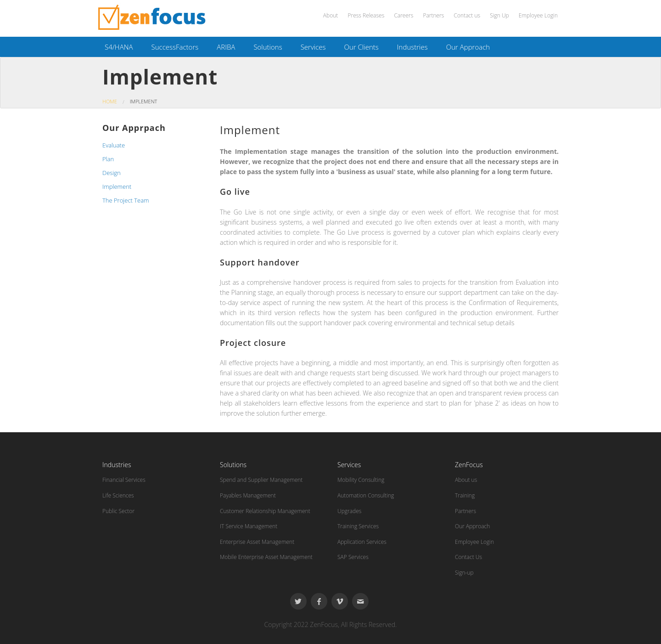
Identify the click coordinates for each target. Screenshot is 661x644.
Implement (117, 186)
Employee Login (538, 15)
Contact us (467, 15)
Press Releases (366, 15)
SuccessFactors (175, 47)
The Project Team (126, 200)
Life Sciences (118, 495)
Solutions (268, 47)
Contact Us (468, 557)
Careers (403, 15)
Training (465, 495)
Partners (433, 15)
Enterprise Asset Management (257, 542)
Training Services (358, 526)
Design (112, 173)
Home (110, 101)
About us (466, 480)
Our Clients (361, 47)
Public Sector (118, 511)
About (330, 15)
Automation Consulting (366, 495)
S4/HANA (119, 47)
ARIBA (226, 47)
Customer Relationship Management (265, 511)
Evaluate (114, 145)
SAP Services (353, 557)
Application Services (362, 542)
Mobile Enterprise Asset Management (266, 557)
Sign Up (499, 15)
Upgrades (349, 511)
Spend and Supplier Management (261, 480)
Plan (108, 159)
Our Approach (468, 47)
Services (313, 47)
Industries (412, 47)
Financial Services (124, 480)
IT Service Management (249, 526)
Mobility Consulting (361, 480)
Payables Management (248, 495)
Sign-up (464, 573)
